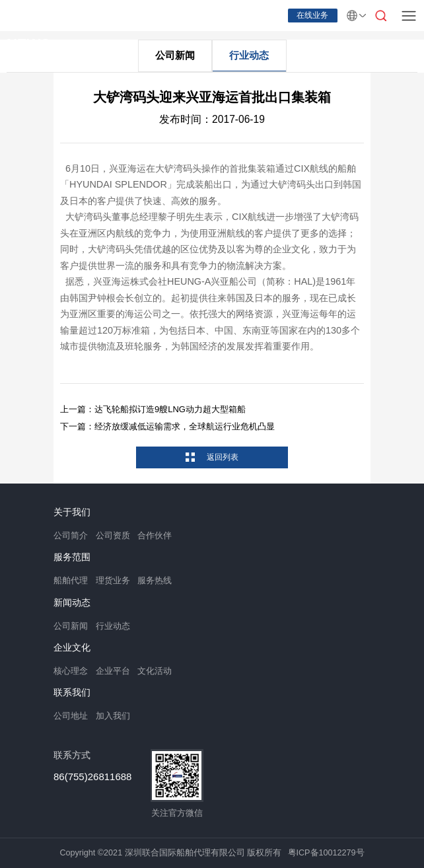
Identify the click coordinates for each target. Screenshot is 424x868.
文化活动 (155, 671)
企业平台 (113, 671)
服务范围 (72, 558)
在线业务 (312, 15)
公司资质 (113, 536)
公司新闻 (175, 55)
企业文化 (72, 648)
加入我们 (113, 716)
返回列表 (221, 457)
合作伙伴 (155, 536)
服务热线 (155, 581)
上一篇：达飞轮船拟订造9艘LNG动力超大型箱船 (153, 409)
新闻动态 (72, 603)
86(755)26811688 (92, 777)
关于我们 (72, 513)
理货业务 (113, 581)
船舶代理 (71, 581)
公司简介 (71, 536)
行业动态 (249, 55)
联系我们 (72, 693)
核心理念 (71, 671)
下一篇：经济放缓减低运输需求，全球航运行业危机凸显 (167, 426)
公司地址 (71, 716)
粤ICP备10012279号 (326, 853)
